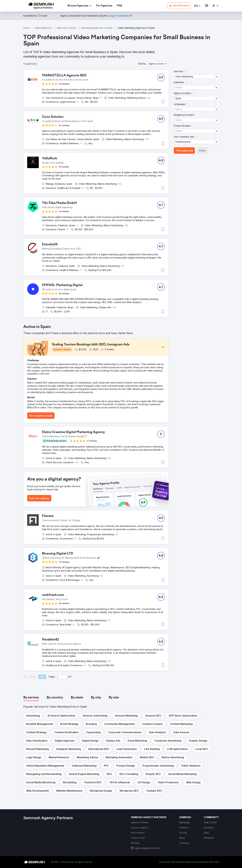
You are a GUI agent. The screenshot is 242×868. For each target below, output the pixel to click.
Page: (52, 677)
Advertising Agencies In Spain (97, 28)
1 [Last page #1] (71, 677)
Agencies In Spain (66, 28)
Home (26, 28)
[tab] (31, 698)
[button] (197, 6)
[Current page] (61, 677)
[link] (104, 6)
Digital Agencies (43, 28)
